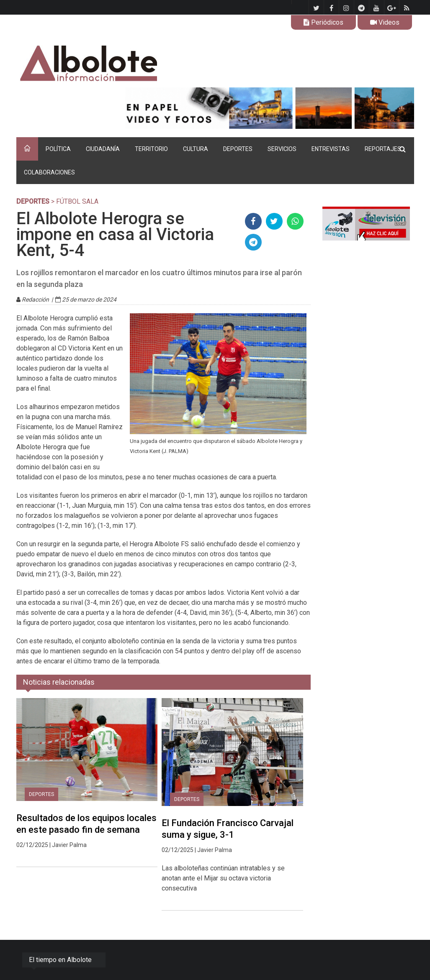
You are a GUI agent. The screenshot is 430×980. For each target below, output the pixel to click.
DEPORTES (238, 149)
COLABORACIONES (49, 172)
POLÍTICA (58, 149)
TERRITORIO (151, 149)
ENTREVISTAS (331, 149)
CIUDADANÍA (103, 149)
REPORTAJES (383, 149)
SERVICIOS (282, 149)
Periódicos (323, 22)
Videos (385, 22)
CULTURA (196, 149)
